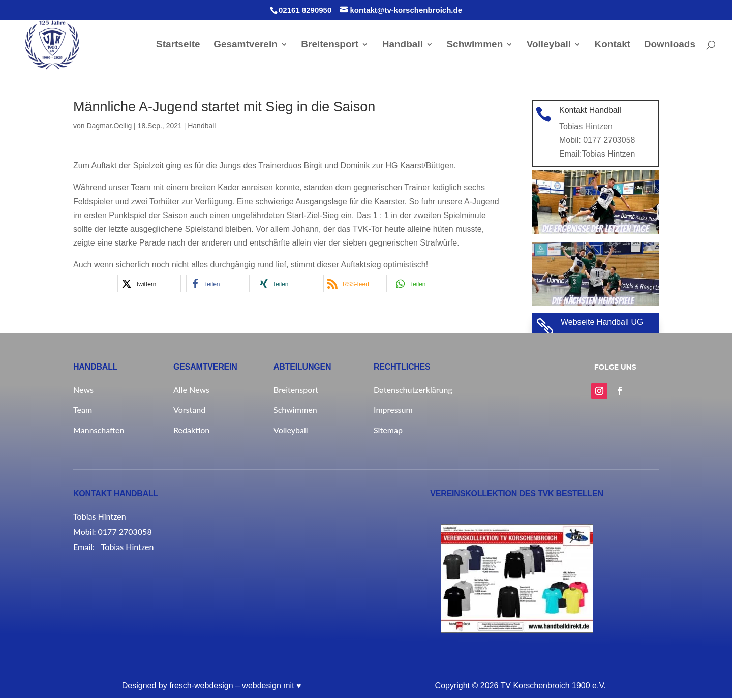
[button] (149, 285)
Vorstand (189, 412)
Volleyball (549, 47)
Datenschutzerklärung (413, 392)
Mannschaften (99, 432)
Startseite (178, 47)
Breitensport (330, 47)
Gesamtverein (246, 47)
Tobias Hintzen (608, 156)
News (83, 392)
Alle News (191, 392)
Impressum (393, 412)
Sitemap (388, 432)
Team (83, 412)
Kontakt (612, 47)
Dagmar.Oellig (109, 128)
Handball (403, 47)
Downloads (670, 47)
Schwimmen (475, 47)
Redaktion (191, 432)
